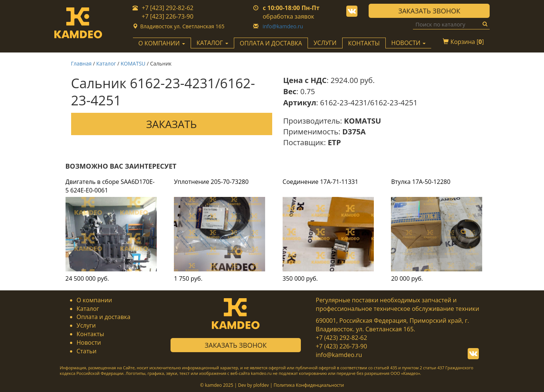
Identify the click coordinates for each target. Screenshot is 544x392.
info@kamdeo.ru (283, 26)
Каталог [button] (212, 43)
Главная (82, 63)
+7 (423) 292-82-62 (341, 338)
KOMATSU (133, 63)
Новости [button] (408, 43)
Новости (89, 342)
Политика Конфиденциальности (309, 385)
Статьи (87, 351)
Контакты (364, 43)
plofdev (261, 385)
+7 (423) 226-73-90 (341, 346)
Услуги (325, 43)
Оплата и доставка (271, 43)
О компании (95, 300)
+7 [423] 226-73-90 (168, 16)
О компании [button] (162, 43)
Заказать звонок (429, 11)
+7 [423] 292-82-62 (168, 8)
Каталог (106, 63)
